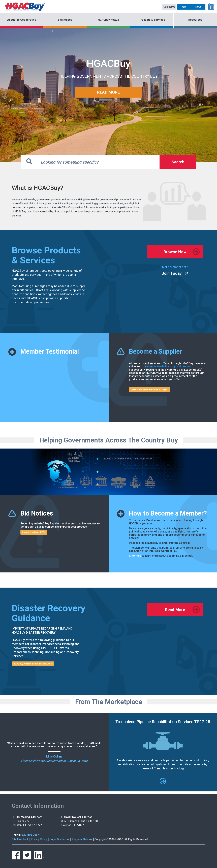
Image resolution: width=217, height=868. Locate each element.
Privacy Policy (39, 839)
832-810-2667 (30, 835)
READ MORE (108, 92)
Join (184, 7)
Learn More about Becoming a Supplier (150, 390)
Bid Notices (65, 20)
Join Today (172, 273)
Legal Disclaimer (60, 839)
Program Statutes (82, 839)
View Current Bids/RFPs (34, 532)
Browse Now (175, 252)
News (198, 7)
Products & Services (152, 20)
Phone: (16, 835)
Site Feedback (20, 839)
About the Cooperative (22, 20)
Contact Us (169, 7)
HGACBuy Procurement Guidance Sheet (33, 664)
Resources (195, 20)
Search (178, 162)
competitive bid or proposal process (169, 366)
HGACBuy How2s (108, 20)
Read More (175, 610)
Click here (135, 556)
